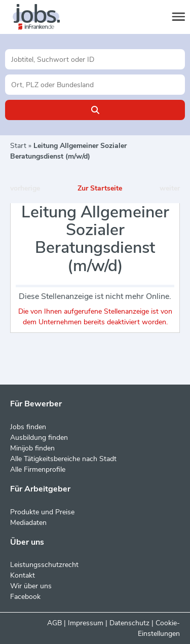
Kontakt (23, 575)
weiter (170, 188)
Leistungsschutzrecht (44, 565)
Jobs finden (28, 427)
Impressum (86, 623)
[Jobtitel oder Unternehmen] (95, 59)
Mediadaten (28, 523)
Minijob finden (32, 448)
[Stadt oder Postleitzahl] (95, 85)
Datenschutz (129, 623)
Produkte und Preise (42, 512)
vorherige (25, 188)
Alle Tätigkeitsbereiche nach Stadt (63, 459)
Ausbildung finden (39, 438)
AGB (54, 623)
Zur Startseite (100, 188)
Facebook (25, 597)
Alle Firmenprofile (38, 469)
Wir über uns (31, 586)
